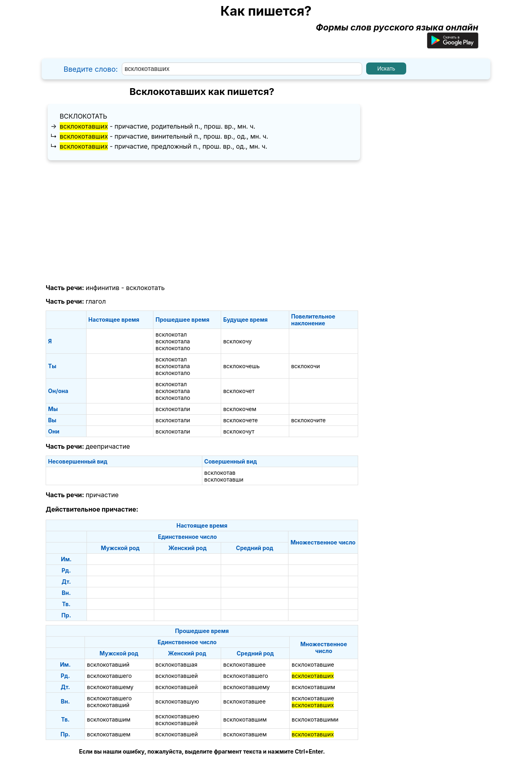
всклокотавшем (109, 734)
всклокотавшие (313, 664)
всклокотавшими (315, 719)
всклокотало (173, 348)
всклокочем (240, 409)
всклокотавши (224, 479)
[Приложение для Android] (453, 45)
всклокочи (306, 366)
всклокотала (173, 341)
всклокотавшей (177, 676)
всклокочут (239, 431)
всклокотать (83, 116)
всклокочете (240, 420)
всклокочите (308, 420)
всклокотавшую (177, 701)
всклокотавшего (109, 676)
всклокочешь (241, 366)
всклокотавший (108, 664)
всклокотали (173, 409)
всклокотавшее (244, 664)
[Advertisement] (202, 222)
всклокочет (239, 391)
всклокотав (220, 473)
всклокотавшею (177, 716)
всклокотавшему (110, 687)
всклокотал (171, 334)
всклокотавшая (176, 664)
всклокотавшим (313, 687)
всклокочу (237, 341)
